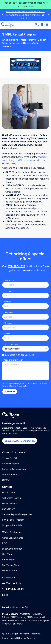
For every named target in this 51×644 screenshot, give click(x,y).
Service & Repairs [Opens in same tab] (11, 464)
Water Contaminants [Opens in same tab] (13, 538)
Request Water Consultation (20, 441)
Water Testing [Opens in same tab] (9, 492)
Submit (10, 392)
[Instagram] (7, 595)
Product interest (12, 344)
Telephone (9, 323)
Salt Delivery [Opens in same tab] (8, 509)
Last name (9, 291)
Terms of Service (16, 386)
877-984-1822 (17, 266)
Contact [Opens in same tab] (6, 480)
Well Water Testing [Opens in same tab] (11, 498)
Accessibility (33, 638)
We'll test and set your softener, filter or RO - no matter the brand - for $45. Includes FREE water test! (25, 15)
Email (7, 334)
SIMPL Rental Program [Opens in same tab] (13, 520)
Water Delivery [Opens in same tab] (9, 503)
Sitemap (21, 638)
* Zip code (8, 312)
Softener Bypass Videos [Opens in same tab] (14, 469)
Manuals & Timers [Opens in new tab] (11, 474)
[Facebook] (3, 595)
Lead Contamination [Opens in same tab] (12, 549)
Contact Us (14, 583)
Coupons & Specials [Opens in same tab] (12, 525)
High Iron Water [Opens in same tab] (10, 571)
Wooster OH (22, 607)
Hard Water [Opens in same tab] (8, 554)
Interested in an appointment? (20, 355)
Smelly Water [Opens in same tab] (9, 560)
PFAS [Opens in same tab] (5, 543)
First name (9, 280)
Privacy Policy (9, 638)
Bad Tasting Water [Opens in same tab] (11, 565)
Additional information (13, 360)
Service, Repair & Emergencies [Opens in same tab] (17, 514)
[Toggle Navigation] (47, 25)
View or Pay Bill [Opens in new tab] (10, 458)
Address (7, 302)
